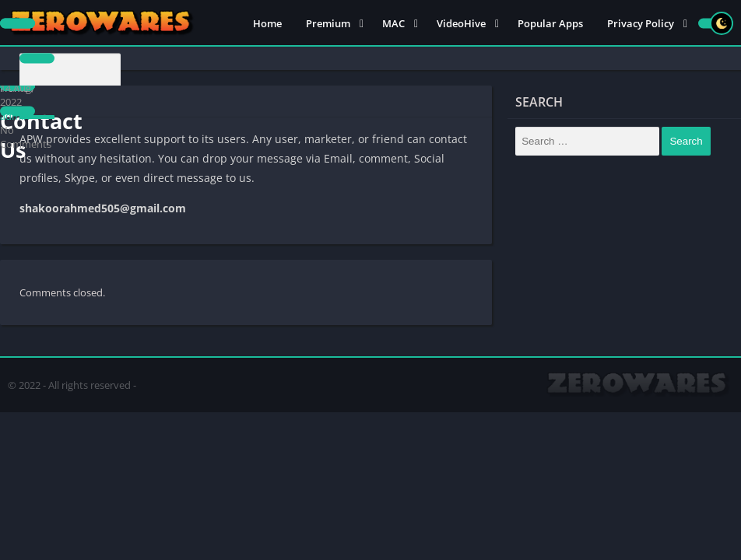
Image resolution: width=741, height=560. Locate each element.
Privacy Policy (641, 23)
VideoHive (461, 23)
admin (15, 116)
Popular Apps (550, 23)
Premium (328, 23)
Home (267, 23)
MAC (393, 23)
